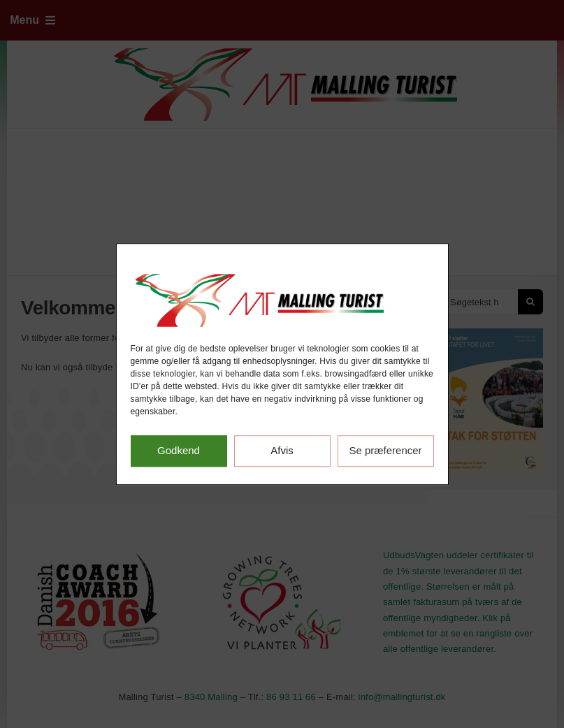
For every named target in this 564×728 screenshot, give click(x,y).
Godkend (179, 450)
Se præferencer (385, 450)
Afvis (282, 450)
